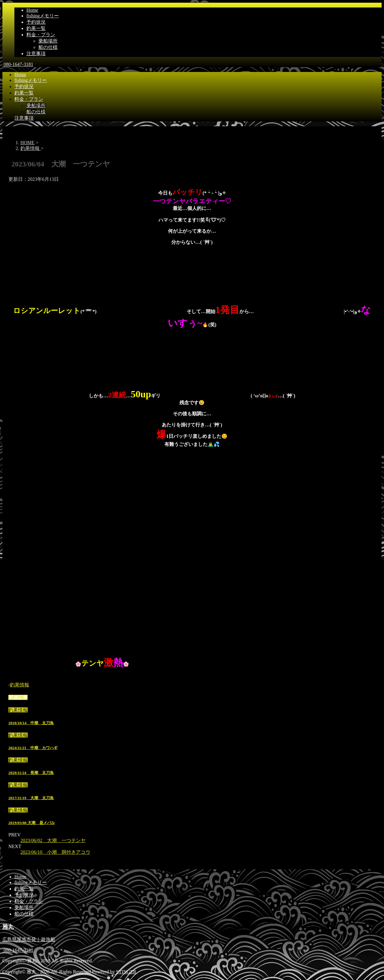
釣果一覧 (36, 28)
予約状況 (36, 22)
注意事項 (36, 54)
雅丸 (8, 927)
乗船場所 (48, 41)
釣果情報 (19, 685)
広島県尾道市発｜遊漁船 (29, 939)
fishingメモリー (43, 16)
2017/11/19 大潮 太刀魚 (31, 798)
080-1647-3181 (18, 64)
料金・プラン (41, 35)
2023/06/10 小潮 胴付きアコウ (55, 852)
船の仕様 (48, 47)
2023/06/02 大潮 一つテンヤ (53, 840)
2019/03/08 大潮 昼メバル (32, 823)
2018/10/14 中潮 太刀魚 (31, 723)
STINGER (126, 972)
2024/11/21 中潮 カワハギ (33, 748)
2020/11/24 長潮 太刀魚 (31, 773)
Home (32, 10)
